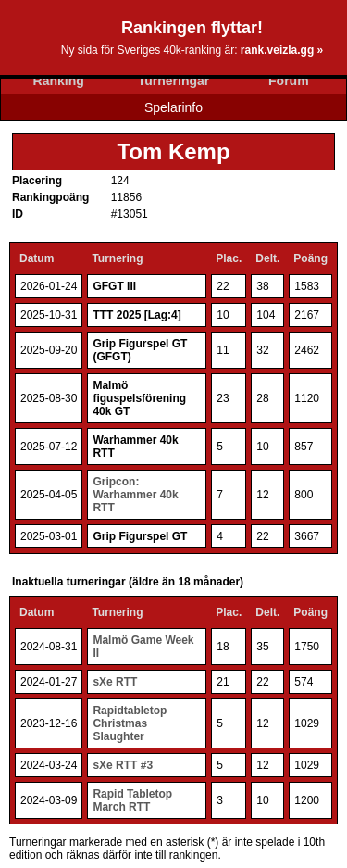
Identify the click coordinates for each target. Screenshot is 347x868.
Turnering (117, 258)
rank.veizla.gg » (282, 50)
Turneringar (174, 81)
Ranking (59, 81)
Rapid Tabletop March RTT (132, 800)
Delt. (267, 258)
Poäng (310, 258)
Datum (37, 258)
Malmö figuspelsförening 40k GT (139, 398)
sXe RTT (115, 682)
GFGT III (114, 286)
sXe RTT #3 (123, 765)
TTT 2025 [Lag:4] (136, 315)
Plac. (229, 258)
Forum (289, 81)
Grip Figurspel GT (140, 536)
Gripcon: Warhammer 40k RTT (135, 495)
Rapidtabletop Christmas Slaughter (130, 723)
